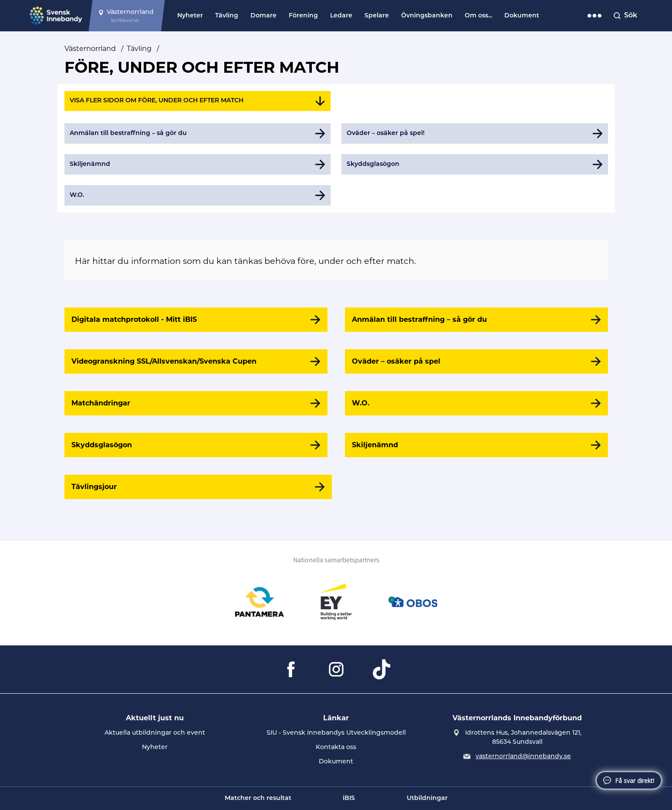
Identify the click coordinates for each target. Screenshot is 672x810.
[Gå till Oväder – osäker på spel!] (475, 133)
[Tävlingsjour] (198, 487)
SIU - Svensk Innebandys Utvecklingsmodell (336, 733)
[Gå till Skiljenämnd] (198, 164)
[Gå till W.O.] (198, 195)
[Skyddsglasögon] (196, 445)
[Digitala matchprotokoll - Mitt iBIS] (196, 320)
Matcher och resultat (258, 798)
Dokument (522, 16)
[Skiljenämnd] (476, 445)
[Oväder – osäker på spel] (476, 361)
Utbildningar (427, 798)
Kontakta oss (336, 748)
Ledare (341, 16)
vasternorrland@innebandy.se (523, 757)
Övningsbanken (427, 16)
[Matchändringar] (196, 403)
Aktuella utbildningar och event (155, 733)
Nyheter (190, 16)
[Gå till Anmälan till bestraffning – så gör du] (198, 133)
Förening (303, 16)
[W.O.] (476, 403)
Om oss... (478, 16)
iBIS (349, 798)
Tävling (227, 16)
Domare (263, 16)
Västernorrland (90, 49)
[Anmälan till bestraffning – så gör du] (476, 320)
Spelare (377, 16)
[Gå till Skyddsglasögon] (475, 164)
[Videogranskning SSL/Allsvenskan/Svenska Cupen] (196, 361)
